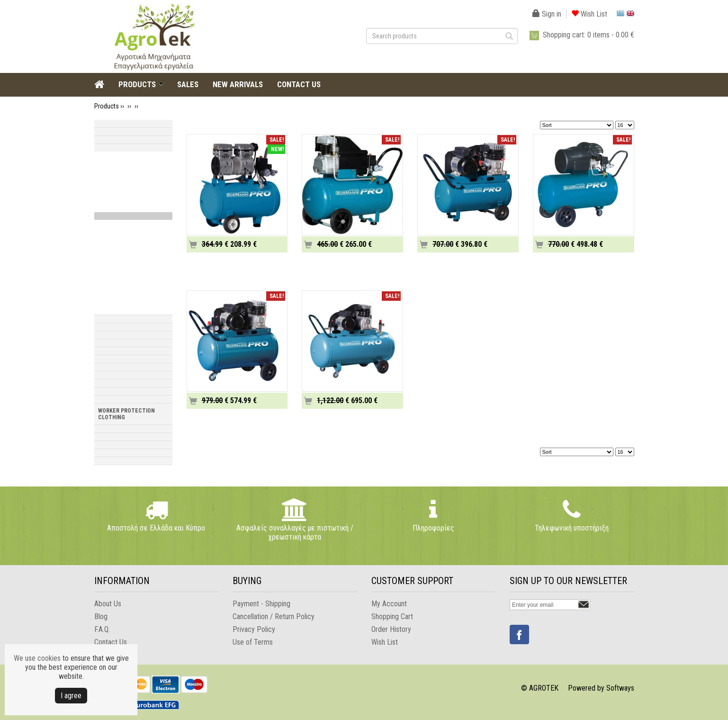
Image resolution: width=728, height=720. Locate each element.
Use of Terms (253, 642)
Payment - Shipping (261, 604)
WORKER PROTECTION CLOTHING (126, 414)
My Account (389, 604)
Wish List (589, 14)
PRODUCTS (137, 84)
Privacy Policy (254, 629)
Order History (391, 629)
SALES (188, 84)
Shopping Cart (392, 616)
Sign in (547, 14)
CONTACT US (299, 84)
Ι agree (71, 696)
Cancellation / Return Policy (274, 616)
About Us (108, 604)
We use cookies (37, 658)
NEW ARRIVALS (238, 84)
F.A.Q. (102, 629)
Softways (620, 688)
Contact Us (111, 642)
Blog (101, 616)
